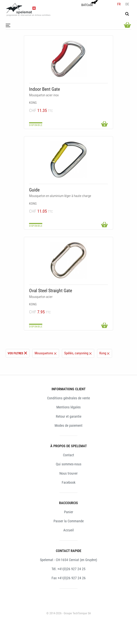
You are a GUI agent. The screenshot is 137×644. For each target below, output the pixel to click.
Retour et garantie (69, 416)
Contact (68, 455)
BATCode (89, 3)
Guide (34, 190)
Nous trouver (68, 473)
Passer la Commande (69, 521)
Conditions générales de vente (68, 398)
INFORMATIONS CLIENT (69, 389)
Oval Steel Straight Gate (51, 291)
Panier (69, 512)
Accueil (69, 530)
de (127, 4)
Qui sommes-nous (69, 464)
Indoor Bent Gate (45, 89)
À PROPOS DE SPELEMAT (69, 446)
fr (119, 4)
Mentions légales (68, 407)
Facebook (69, 482)
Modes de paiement (68, 425)
